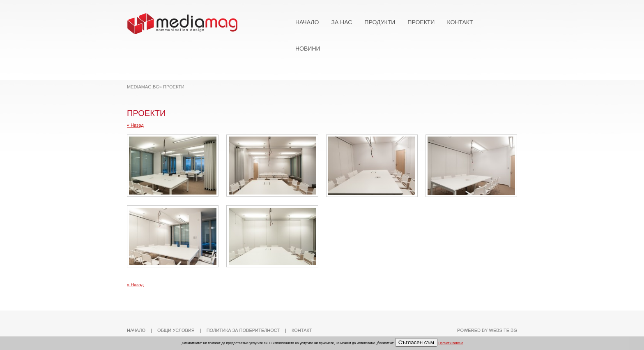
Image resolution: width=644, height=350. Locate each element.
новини (308, 49)
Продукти (380, 22)
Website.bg (503, 330)
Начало (307, 22)
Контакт (460, 22)
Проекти (421, 22)
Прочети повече (451, 343)
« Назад (135, 125)
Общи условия (176, 330)
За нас (342, 22)
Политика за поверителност (243, 330)
